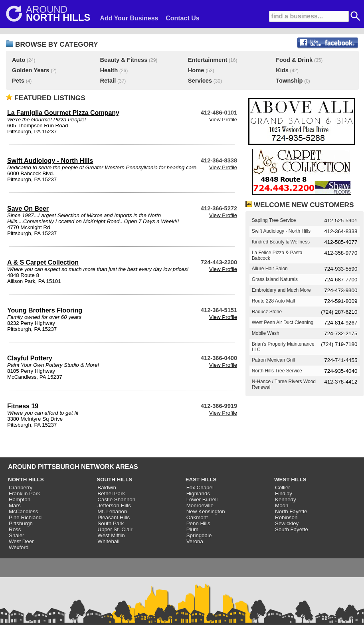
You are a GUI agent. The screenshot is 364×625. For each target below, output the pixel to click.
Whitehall (108, 541)
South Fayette (292, 529)
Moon (282, 505)
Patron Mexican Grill (273, 360)
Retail (108, 81)
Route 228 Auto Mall (273, 301)
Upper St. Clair (115, 529)
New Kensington (206, 511)
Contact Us (182, 18)
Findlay (284, 493)
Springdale (199, 535)
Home (196, 70)
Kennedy (286, 499)
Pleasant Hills (114, 517)
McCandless (23, 511)
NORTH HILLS (26, 480)
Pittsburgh (21, 523)
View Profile (223, 120)
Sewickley (287, 523)
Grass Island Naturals (275, 279)
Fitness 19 (23, 406)
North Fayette (291, 511)
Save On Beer (28, 209)
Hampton (20, 499)
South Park (111, 523)
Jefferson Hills (114, 505)
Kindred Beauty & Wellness (281, 242)
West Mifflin (111, 535)
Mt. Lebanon (112, 511)
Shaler (17, 535)
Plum (192, 529)
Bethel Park (111, 493)
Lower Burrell (202, 499)
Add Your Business (129, 18)
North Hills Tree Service (277, 371)
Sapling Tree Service (274, 220)
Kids (282, 70)
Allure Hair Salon (270, 269)
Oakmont (197, 517)
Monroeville (200, 505)
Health (109, 70)
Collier (283, 488)
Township (289, 81)
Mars (15, 505)
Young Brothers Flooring (45, 310)
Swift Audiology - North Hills (50, 161)
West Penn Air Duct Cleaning (283, 322)
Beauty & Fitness (124, 60)
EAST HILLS (201, 480)
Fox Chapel (200, 488)
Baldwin (107, 488)
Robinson (286, 517)
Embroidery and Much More (281, 290)
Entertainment (208, 60)
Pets (18, 81)
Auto (19, 60)
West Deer (21, 541)
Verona (195, 541)
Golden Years (31, 70)
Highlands (198, 493)
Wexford (19, 547)
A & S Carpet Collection (43, 262)
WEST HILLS (290, 480)
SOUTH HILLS (114, 480)
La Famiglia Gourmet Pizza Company (63, 113)
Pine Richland (25, 517)
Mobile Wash (266, 333)
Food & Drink (294, 60)
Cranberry (21, 488)
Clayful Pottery (30, 358)
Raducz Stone (267, 312)
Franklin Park (25, 493)
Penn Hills (198, 523)
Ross (15, 529)
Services (200, 81)
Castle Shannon (116, 499)
